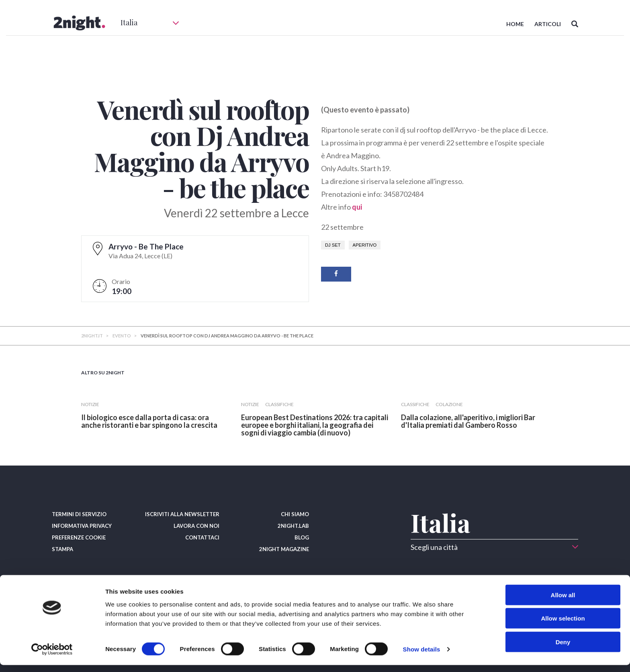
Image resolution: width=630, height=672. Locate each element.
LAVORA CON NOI (196, 526)
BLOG (302, 537)
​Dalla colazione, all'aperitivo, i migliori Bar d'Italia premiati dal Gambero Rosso (468, 421)
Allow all (563, 602)
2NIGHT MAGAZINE (284, 549)
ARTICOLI (548, 24)
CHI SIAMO (295, 514)
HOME (515, 24)
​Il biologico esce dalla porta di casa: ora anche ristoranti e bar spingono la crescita (149, 421)
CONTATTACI (202, 537)
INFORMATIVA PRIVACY (82, 526)
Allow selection (563, 625)
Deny (563, 649)
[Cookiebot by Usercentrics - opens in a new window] (52, 656)
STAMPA (62, 549)
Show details (422, 656)
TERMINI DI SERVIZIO (79, 514)
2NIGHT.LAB (293, 526)
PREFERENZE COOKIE (79, 537)
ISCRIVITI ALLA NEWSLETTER (182, 514)
